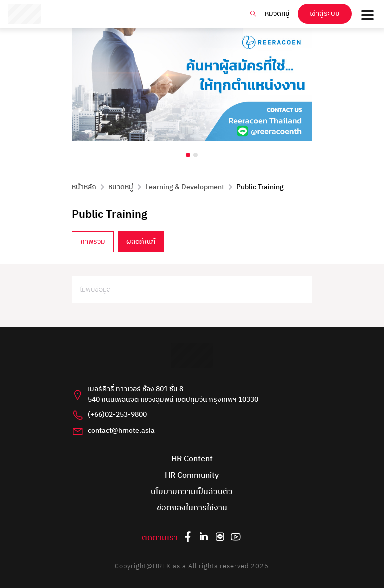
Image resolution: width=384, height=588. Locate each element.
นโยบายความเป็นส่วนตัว (192, 493)
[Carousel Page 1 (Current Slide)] (188, 155)
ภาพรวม (93, 242)
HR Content (192, 460)
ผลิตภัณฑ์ (141, 242)
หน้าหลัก (84, 187)
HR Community (192, 476)
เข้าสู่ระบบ (325, 14)
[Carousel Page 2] (196, 155)
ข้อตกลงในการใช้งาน (192, 509)
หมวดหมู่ (277, 14)
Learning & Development (185, 187)
